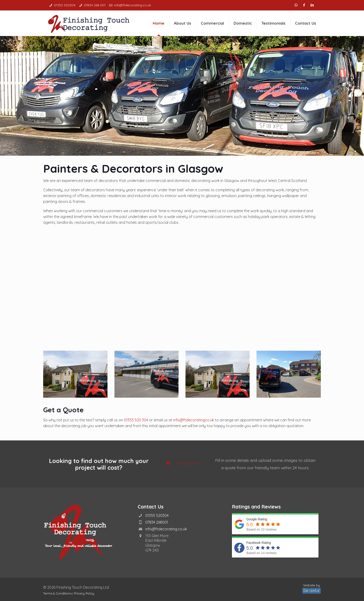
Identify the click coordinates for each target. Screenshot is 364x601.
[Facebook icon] (305, 5)
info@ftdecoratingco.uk (194, 420)
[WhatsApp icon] (297, 5)
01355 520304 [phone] (65, 5)
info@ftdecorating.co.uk (166, 529)
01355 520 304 (136, 420)
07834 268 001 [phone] (95, 5)
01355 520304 (157, 515)
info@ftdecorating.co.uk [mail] (132, 5)
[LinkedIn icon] (313, 5)
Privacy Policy (84, 593)
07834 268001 (157, 522)
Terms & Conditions (57, 593)
